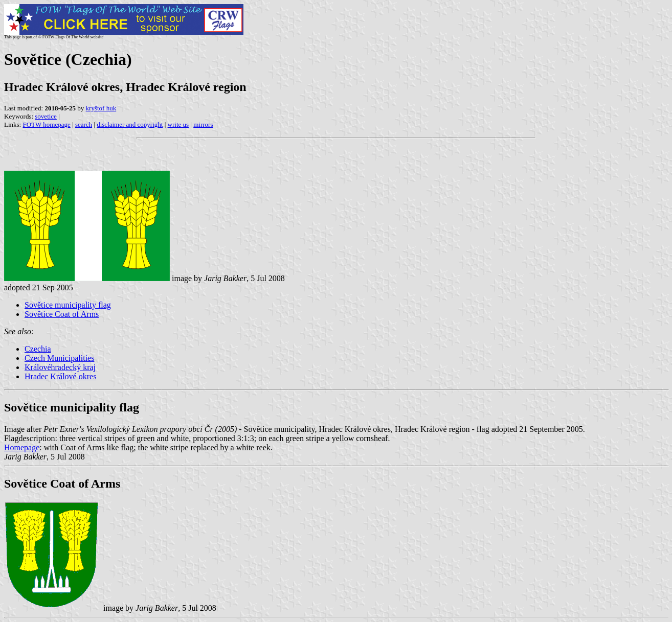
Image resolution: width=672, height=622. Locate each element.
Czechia (38, 349)
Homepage (22, 447)
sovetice (46, 116)
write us (178, 124)
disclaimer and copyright (130, 124)
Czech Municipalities (59, 358)
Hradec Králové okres (60, 376)
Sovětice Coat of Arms (62, 314)
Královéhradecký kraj (60, 367)
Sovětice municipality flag (68, 305)
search (84, 124)
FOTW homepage (46, 124)
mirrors (203, 124)
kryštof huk (101, 108)
